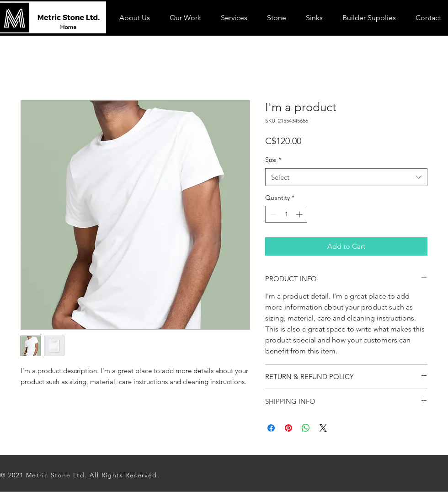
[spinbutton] (286, 214)
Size (273, 160)
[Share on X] (323, 428)
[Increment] (300, 214)
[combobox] (346, 177)
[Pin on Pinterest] (288, 428)
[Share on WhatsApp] (306, 428)
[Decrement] (272, 214)
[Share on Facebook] (271, 428)
